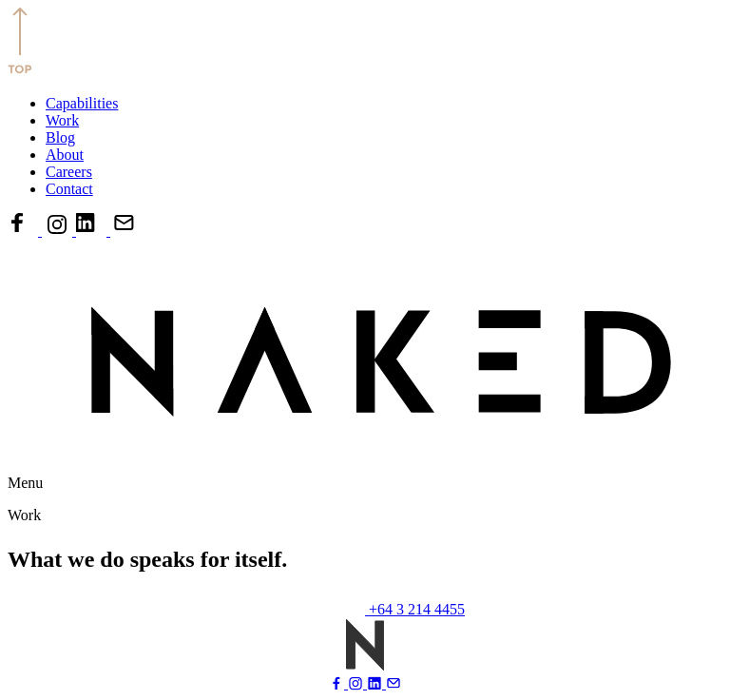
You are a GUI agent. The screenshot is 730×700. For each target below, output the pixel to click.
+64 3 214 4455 (417, 609)
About (65, 155)
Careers (69, 172)
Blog (60, 137)
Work (62, 120)
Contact (69, 189)
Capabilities (82, 103)
